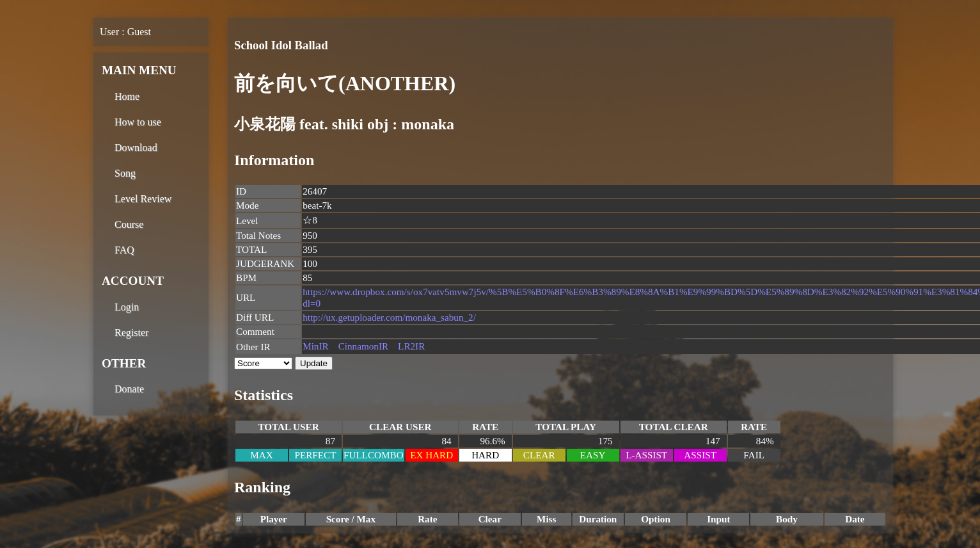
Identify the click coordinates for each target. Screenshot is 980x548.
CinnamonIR (363, 346)
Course (129, 224)
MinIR (316, 346)
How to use (138, 122)
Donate (129, 389)
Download (136, 148)
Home (127, 96)
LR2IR (411, 346)
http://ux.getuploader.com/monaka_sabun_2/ (389, 317)
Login (127, 307)
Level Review (143, 199)
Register (131, 333)
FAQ (124, 250)
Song (125, 173)
